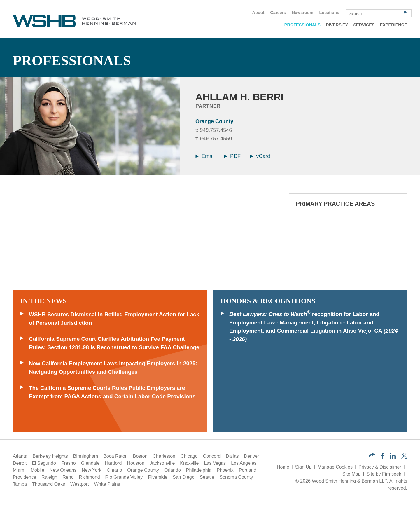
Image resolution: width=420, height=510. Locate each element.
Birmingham (86, 456)
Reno (68, 477)
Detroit (20, 463)
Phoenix (225, 470)
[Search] (405, 12)
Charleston (164, 456)
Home (283, 467)
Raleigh (49, 477)
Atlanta (20, 456)
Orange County (214, 121)
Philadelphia (199, 470)
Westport (80, 484)
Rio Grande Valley (124, 477)
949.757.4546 (216, 130)
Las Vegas (215, 463)
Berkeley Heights (50, 456)
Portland (248, 470)
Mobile (37, 470)
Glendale (90, 463)
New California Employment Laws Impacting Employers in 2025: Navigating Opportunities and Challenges (113, 368)
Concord (212, 456)
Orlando (173, 470)
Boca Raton (116, 456)
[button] (372, 456)
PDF (232, 156)
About (258, 13)
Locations (329, 13)
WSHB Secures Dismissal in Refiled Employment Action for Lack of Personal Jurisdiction (114, 319)
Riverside (158, 477)
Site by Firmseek (384, 474)
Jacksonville (162, 463)
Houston (136, 463)
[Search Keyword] (379, 13)
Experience (394, 25)
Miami (19, 470)
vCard (260, 156)
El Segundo (44, 463)
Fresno (69, 463)
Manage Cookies (335, 467)
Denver (252, 456)
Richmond (90, 477)
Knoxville (189, 463)
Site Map (351, 474)
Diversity (337, 25)
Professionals (302, 25)
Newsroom (302, 13)
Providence (24, 477)
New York (92, 470)
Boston (140, 456)
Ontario (114, 470)
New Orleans (63, 470)
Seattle (207, 477)
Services (364, 25)
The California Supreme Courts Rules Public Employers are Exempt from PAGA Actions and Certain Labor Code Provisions (112, 392)
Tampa (20, 484)
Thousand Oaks (49, 484)
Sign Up (303, 467)
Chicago (189, 456)
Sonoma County (236, 477)
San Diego (184, 477)
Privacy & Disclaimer (380, 467)
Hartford (113, 463)
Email (205, 156)
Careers (278, 13)
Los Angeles (244, 463)
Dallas (232, 456)
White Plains (107, 484)
